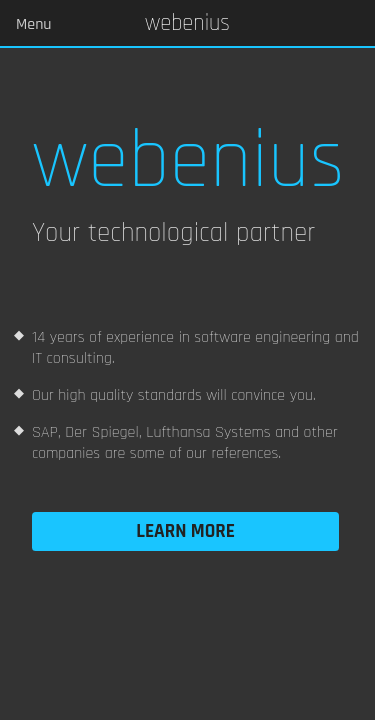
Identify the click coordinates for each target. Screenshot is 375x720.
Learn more (185, 531)
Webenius (187, 24)
